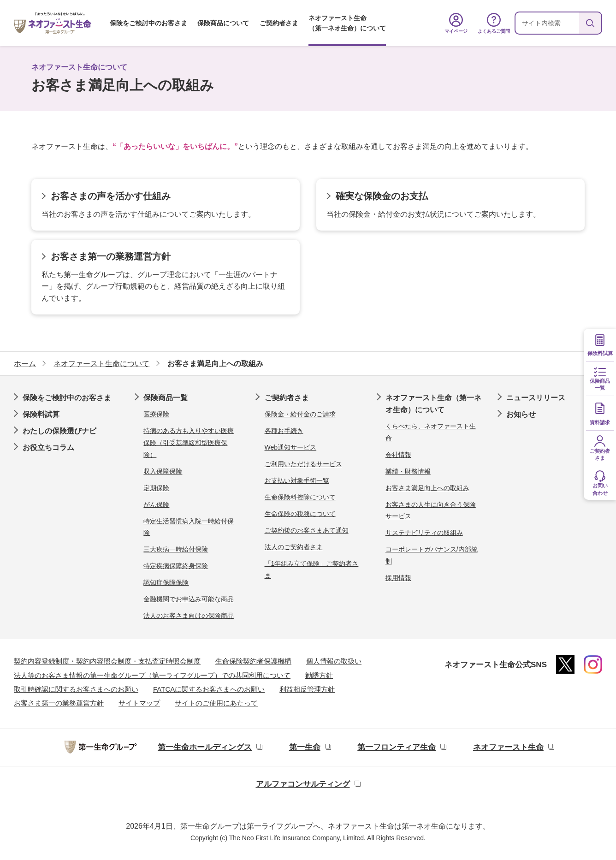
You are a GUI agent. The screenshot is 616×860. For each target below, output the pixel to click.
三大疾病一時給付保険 (176, 549)
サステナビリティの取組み (424, 533)
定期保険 (156, 488)
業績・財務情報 (408, 471)
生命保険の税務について (300, 514)
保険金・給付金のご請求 (300, 414)
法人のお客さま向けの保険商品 (189, 616)
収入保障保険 (163, 471)
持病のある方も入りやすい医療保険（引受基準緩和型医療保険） (189, 442)
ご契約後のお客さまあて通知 (307, 530)
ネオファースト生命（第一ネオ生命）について (347, 23)
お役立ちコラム (48, 448)
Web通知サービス (291, 447)
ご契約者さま (279, 23)
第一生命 (305, 747)
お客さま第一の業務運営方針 (59, 703)
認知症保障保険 (166, 582)
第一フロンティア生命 (397, 747)
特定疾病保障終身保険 (176, 566)
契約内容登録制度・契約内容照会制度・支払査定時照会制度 (107, 661)
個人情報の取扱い (334, 661)
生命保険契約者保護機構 (253, 661)
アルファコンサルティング (303, 784)
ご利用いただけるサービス (303, 464)
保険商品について (223, 23)
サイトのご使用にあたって (216, 703)
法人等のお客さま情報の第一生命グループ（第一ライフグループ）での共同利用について (152, 675)
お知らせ (521, 414)
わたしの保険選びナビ (59, 431)
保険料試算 (41, 414)
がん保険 (156, 504)
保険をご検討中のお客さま (148, 23)
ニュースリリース (536, 398)
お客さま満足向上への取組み (427, 488)
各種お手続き (284, 431)
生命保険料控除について (300, 497)
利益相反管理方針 (307, 689)
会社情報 (398, 455)
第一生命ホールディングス (205, 747)
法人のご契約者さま (294, 547)
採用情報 (398, 578)
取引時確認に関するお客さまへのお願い (76, 689)
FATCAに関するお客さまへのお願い (209, 689)
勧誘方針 (319, 675)
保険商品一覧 (166, 398)
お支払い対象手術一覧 (297, 480)
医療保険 (156, 414)
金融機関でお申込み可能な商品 (189, 599)
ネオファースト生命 (508, 747)
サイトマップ (139, 703)
